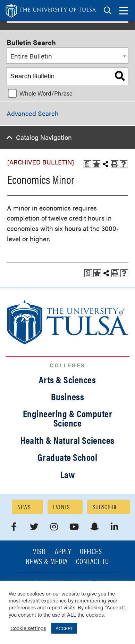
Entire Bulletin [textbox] (31, 56)
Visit (40, 552)
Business (67, 396)
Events (62, 507)
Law (68, 474)
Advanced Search (33, 113)
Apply (63, 552)
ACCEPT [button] (64, 628)
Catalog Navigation (44, 137)
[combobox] (67, 56)
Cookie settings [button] (28, 628)
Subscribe (105, 507)
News (24, 507)
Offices (91, 552)
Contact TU (93, 562)
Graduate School (67, 457)
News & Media (47, 562)
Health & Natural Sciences (67, 440)
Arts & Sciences (67, 379)
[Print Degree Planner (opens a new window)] (87, 164)
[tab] (108, 11)
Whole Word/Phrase (46, 93)
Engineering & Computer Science (68, 418)
